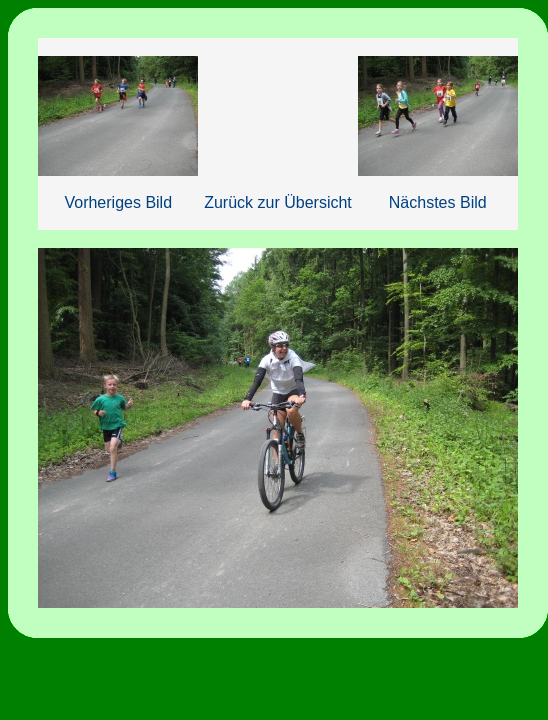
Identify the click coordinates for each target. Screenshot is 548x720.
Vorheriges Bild (118, 202)
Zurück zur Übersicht (278, 202)
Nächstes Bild (438, 202)
